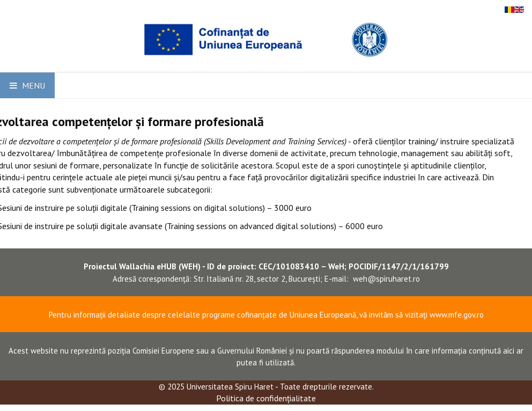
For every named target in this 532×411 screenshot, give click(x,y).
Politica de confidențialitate (266, 398)
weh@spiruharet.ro (386, 279)
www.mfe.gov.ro (457, 315)
